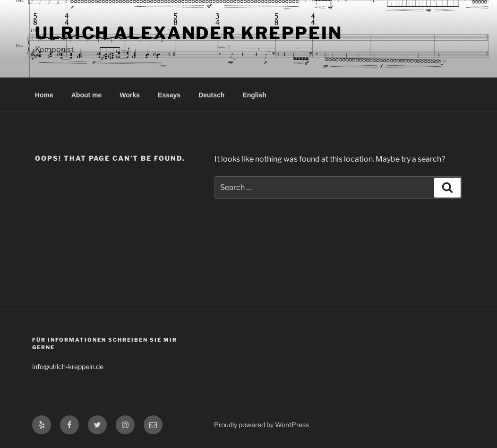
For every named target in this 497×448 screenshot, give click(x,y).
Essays (169, 95)
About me (87, 95)
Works (130, 95)
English (254, 95)
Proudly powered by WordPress (261, 425)
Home (44, 95)
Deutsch (211, 95)
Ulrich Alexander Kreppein (189, 33)
